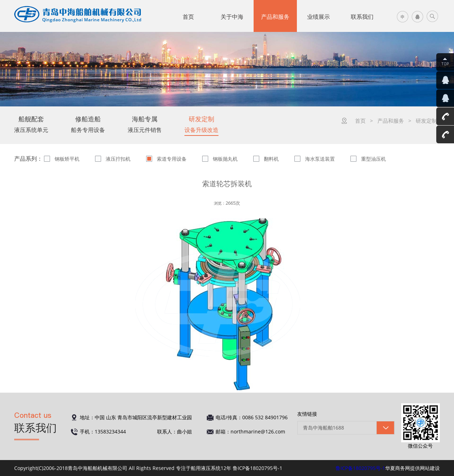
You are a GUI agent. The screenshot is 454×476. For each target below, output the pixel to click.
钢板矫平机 (67, 159)
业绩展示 (319, 17)
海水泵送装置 (320, 159)
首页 (188, 17)
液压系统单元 (31, 124)
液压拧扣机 (118, 159)
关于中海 (232, 17)
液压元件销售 (145, 124)
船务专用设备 (88, 124)
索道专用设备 (172, 159)
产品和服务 (275, 17)
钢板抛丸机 (225, 159)
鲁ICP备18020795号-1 (360, 468)
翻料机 (271, 159)
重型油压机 (373, 159)
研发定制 (426, 121)
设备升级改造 (201, 124)
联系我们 (362, 17)
